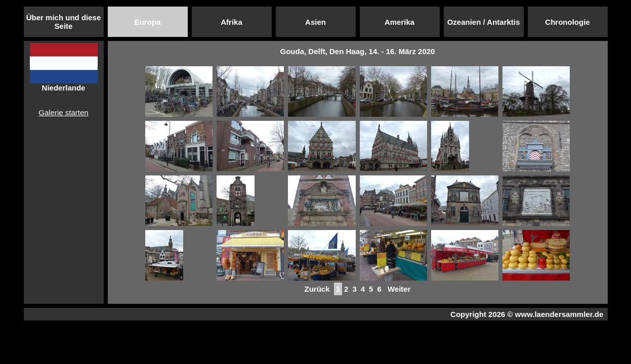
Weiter (399, 289)
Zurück (317, 289)
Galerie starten (63, 112)
